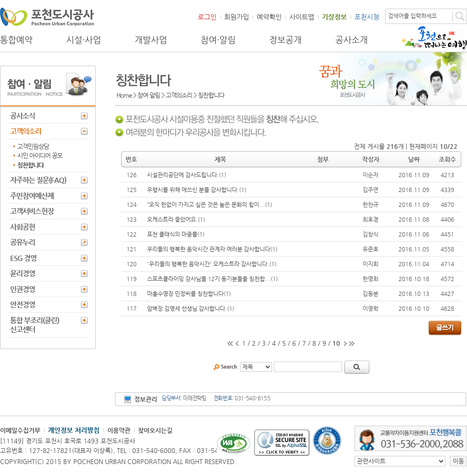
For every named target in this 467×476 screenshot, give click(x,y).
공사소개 (352, 40)
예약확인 (269, 17)
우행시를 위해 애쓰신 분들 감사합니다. (193, 190)
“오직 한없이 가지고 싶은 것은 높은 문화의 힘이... (206, 204)
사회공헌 (23, 227)
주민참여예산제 (32, 196)
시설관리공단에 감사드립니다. (183, 175)
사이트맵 (302, 17)
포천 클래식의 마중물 (172, 234)
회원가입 (237, 17)
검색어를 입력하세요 (412, 16)
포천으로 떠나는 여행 (434, 38)
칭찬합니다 (30, 165)
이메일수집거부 (20, 430)
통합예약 (16, 40)
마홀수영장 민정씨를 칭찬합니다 (185, 294)
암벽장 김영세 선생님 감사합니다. (187, 308)
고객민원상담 (33, 146)
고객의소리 (26, 131)
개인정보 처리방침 (74, 430)
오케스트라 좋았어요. (172, 219)
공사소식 (23, 116)
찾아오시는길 (155, 430)
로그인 (207, 17)
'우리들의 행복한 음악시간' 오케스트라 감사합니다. (208, 264)
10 (336, 343)
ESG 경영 (23, 258)
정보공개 (285, 40)
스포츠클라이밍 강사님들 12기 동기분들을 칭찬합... (209, 279)
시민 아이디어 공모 (40, 155)
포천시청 (367, 17)
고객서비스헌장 (32, 211)
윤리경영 (23, 273)
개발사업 (151, 40)
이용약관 (119, 430)
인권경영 (23, 289)
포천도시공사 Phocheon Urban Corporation (47, 17)
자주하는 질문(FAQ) (38, 180)
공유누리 (23, 242)
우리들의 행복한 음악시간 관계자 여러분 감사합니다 (209, 249)
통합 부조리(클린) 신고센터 (34, 325)
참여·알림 (218, 40)
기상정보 (334, 17)
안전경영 (23, 304)
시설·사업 (84, 40)
